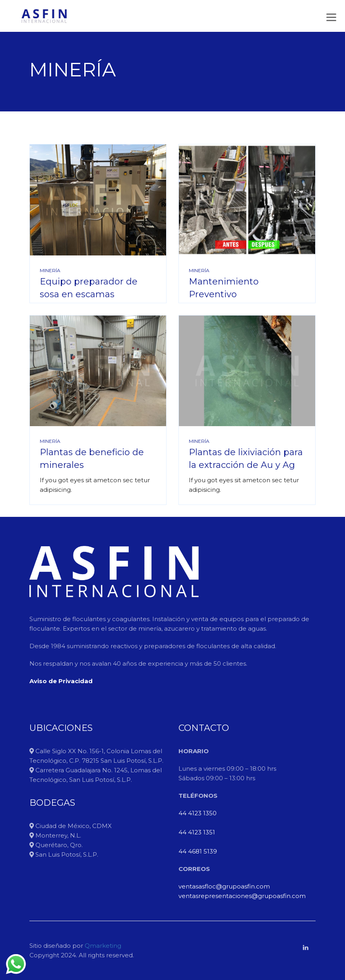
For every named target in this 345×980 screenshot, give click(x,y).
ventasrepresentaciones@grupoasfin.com (242, 896)
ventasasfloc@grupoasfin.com (224, 886)
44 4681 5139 (198, 851)
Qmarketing (102, 946)
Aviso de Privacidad (61, 681)
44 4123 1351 (197, 832)
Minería (50, 270)
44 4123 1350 (198, 813)
